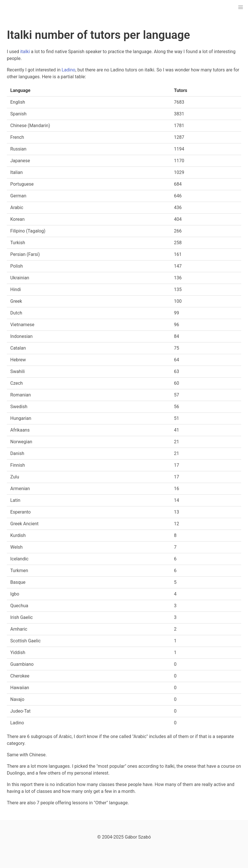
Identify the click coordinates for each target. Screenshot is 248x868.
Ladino (68, 70)
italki (25, 52)
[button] (241, 7)
